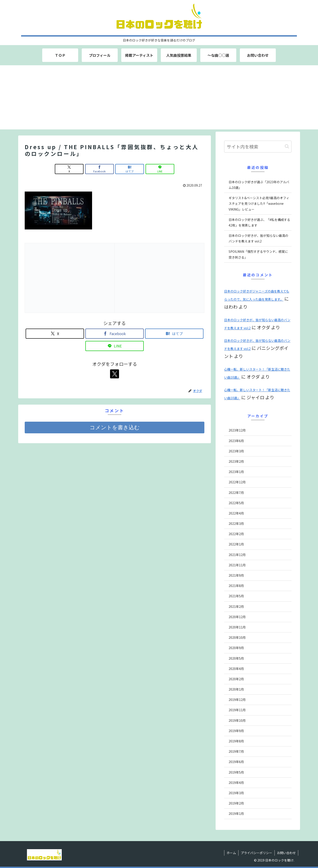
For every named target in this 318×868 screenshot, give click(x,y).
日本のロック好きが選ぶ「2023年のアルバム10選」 (259, 185)
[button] (287, 146)
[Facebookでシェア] (99, 169)
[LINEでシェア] (160, 169)
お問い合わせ (286, 853)
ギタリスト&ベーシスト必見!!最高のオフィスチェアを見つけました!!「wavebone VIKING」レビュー (259, 203)
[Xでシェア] (69, 169)
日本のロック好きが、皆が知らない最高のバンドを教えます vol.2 (258, 238)
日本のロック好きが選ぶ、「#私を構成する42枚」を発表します (259, 222)
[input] (258, 147)
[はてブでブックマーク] (130, 169)
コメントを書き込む (115, 427)
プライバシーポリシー (256, 853)
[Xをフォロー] (115, 374)
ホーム (231, 853)
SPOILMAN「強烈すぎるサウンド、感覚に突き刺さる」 (258, 254)
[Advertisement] (159, 98)
